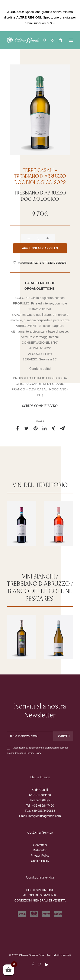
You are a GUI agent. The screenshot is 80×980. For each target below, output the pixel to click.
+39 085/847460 (43, 806)
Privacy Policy (34, 753)
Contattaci (40, 845)
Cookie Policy (40, 861)
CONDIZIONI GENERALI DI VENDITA (40, 900)
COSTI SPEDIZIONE (40, 890)
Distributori (40, 850)
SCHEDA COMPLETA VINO (40, 412)
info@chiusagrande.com (45, 816)
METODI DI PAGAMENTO (40, 895)
